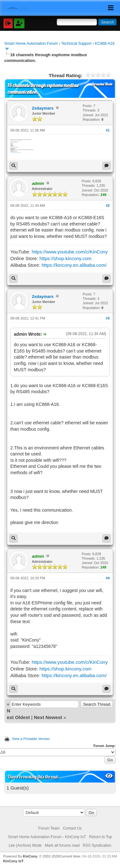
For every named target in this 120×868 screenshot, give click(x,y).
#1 (108, 130)
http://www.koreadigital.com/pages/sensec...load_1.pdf (16, 153)
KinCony (30, 856)
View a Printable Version (31, 739)
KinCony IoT (13, 861)
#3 (108, 318)
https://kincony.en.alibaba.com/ (74, 265)
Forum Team (49, 828)
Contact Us (72, 828)
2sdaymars (43, 108)
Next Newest (48, 717)
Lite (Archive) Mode (25, 845)
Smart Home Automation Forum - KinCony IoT (47, 837)
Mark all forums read (62, 845)
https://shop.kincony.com (65, 258)
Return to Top (101, 837)
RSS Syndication (97, 845)
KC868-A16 (105, 44)
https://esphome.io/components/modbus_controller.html (16, 141)
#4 (108, 578)
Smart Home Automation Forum (31, 44)
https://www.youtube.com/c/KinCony (70, 252)
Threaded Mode (102, 84)
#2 (108, 205)
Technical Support (76, 44)
